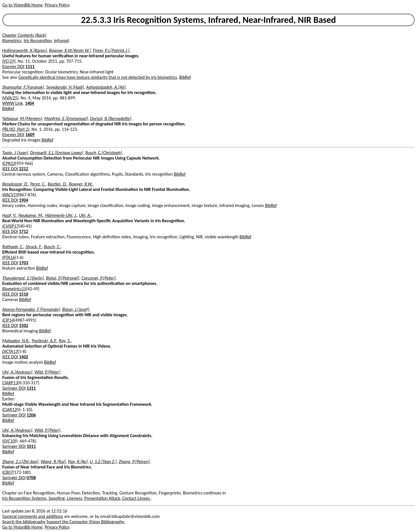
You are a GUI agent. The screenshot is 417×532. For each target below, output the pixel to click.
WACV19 (10, 195)
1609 (30, 135)
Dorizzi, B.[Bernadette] (111, 118)
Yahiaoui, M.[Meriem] (22, 118)
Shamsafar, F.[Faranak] (23, 87)
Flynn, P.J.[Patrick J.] (111, 50)
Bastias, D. (57, 184)
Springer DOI (14, 388)
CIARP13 (10, 383)
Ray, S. (65, 341)
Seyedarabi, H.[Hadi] (65, 87)
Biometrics (12, 41)
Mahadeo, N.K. (16, 341)
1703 (23, 263)
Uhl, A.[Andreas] (17, 372)
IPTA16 (8, 257)
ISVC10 (9, 441)
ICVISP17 (10, 226)
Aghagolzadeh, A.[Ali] (106, 87)
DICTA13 (10, 351)
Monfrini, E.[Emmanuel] (66, 118)
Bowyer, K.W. (81, 184)
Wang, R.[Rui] (53, 462)
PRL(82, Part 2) (16, 129)
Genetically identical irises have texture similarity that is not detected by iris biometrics (98, 77)
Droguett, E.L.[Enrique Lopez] (57, 153)
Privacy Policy (57, 5)
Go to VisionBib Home (22, 5)
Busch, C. (52, 247)
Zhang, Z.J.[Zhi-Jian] (20, 462)
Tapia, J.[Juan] (15, 153)
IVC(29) (9, 61)
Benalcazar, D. (15, 184)
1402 (23, 357)
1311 (31, 388)
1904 (23, 200)
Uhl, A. (85, 215)
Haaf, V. (9, 215)
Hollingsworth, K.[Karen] (25, 50)
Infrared (61, 41)
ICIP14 (8, 320)
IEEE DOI (10, 169)
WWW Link (12, 103)
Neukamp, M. (31, 215)
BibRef (185, 77)
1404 (29, 103)
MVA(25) (10, 98)
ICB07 (7, 472)
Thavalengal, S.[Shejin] (23, 278)
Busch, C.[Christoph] (104, 153)
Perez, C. (38, 184)
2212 (23, 169)
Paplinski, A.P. (44, 341)
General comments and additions (33, 516)
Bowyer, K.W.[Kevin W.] (70, 50)
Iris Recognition (38, 41)
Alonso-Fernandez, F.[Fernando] (31, 309)
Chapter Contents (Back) (24, 35)
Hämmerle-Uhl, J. (61, 215)
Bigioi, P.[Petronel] (62, 278)
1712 (23, 231)
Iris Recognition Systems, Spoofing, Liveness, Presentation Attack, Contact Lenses (77, 498)
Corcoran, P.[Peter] (98, 278)
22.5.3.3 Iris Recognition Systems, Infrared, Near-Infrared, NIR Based (208, 20)
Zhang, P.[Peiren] (134, 462)
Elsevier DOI (13, 66)
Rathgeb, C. (13, 247)
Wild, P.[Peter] (47, 372)
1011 (31, 446)
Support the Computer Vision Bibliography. (86, 522)
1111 (30, 66)
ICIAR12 (9, 410)
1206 (31, 415)
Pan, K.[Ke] (78, 462)
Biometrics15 (14, 289)
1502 (23, 325)
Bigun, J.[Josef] (76, 309)
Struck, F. (34, 247)
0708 (31, 478)
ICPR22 (9, 163)
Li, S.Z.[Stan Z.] (103, 462)
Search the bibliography (24, 522)
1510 (23, 294)
